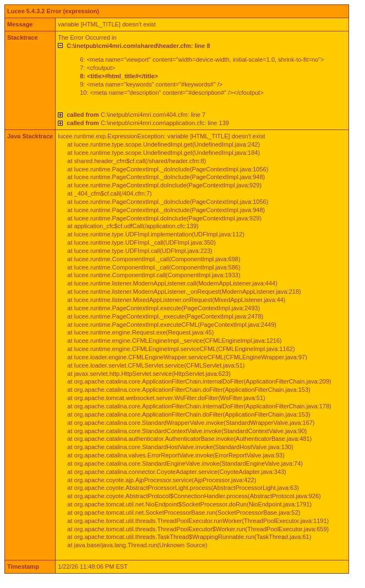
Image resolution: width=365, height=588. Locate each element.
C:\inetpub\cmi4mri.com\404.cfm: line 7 (136, 115)
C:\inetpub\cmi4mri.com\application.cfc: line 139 (148, 123)
